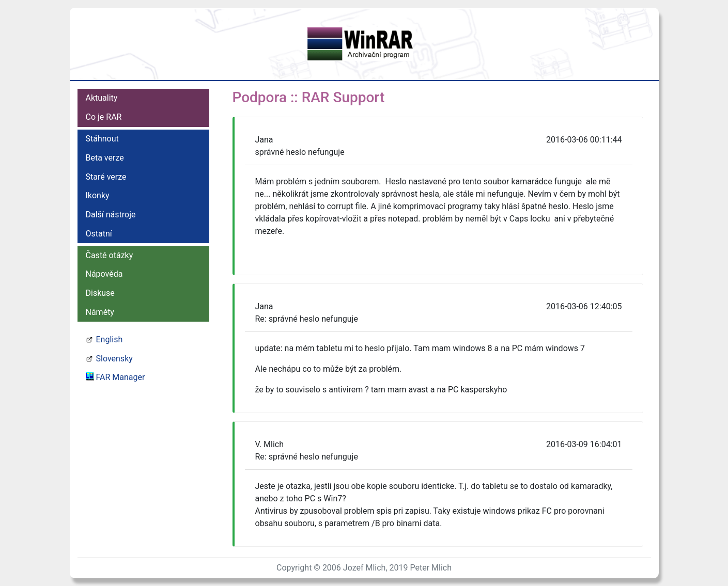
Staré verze (106, 177)
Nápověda (104, 274)
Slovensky (114, 359)
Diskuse (100, 293)
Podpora (260, 97)
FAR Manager (121, 377)
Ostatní (99, 234)
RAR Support (343, 97)
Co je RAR (104, 117)
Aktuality (102, 98)
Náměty (100, 312)
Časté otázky (110, 255)
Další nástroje (111, 215)
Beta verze (105, 158)
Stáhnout (102, 139)
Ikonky (98, 195)
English (110, 339)
